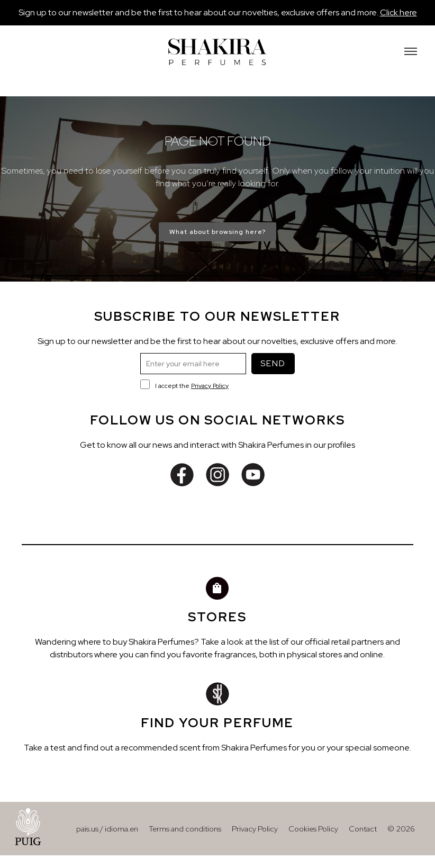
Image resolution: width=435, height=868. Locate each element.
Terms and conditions (185, 829)
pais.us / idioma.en (107, 829)
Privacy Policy (210, 386)
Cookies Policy (313, 829)
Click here (398, 12)
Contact (363, 829)
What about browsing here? (217, 232)
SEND (273, 363)
